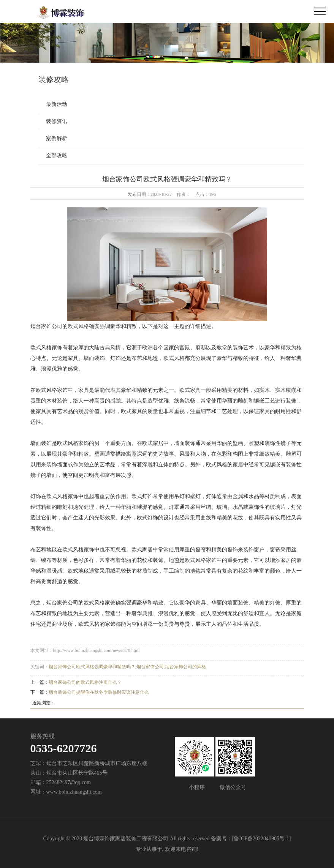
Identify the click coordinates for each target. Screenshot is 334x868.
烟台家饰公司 (150, 667)
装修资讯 (57, 121)
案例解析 (57, 138)
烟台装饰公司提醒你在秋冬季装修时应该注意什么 (99, 692)
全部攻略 (57, 155)
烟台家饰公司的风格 (185, 667)
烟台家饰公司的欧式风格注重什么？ (85, 682)
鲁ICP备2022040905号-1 (261, 839)
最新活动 (57, 104)
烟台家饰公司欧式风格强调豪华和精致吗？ (92, 667)
